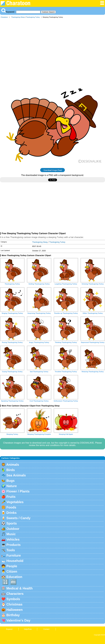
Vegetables (15, 502)
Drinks (12, 513)
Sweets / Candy (18, 518)
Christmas (14, 604)
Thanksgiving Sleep (18, 17)
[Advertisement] (52, 40)
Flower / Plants (18, 491)
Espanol (9, 629)
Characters (15, 594)
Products (14, 545)
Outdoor (13, 529)
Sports (12, 523)
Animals (13, 465)
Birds (11, 470)
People (12, 566)
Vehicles (13, 539)
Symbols (13, 599)
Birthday (13, 615)
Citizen (12, 571)
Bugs (11, 481)
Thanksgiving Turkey (33, 17)
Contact (46, 629)
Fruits (11, 497)
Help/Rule (28, 629)
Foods (11, 507)
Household (15, 561)
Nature (12, 486)
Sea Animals (16, 475)
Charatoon (4, 17)
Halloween (15, 610)
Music (11, 534)
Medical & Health (20, 588)
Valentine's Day (18, 620)
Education (14, 577)
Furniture (14, 555)
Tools (11, 550)
